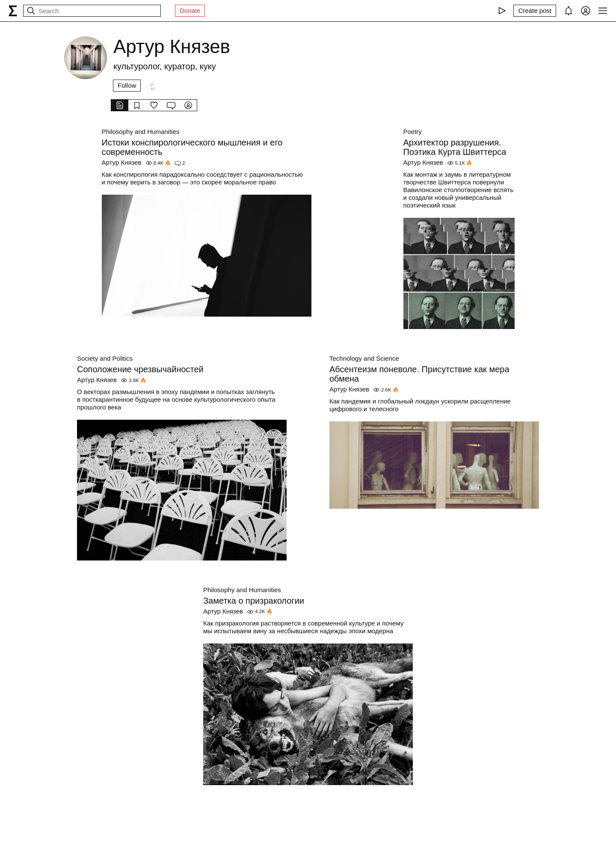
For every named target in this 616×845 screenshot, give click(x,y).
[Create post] (535, 11)
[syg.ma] (13, 11)
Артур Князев (122, 162)
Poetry (413, 132)
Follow (127, 85)
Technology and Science (364, 358)
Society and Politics (105, 358)
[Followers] (152, 86)
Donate (190, 10)
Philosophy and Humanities (141, 132)
